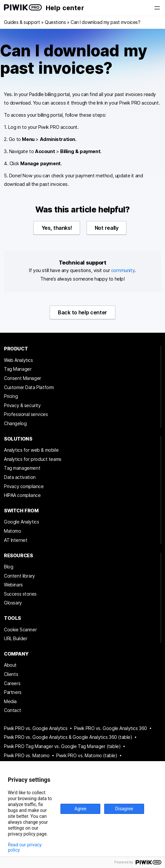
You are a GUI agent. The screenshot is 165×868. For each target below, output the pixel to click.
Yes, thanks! (57, 228)
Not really (107, 228)
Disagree (124, 809)
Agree (80, 809)
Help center (65, 8)
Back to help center (82, 312)
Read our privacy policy (25, 847)
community (123, 270)
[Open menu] (157, 8)
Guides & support (22, 22)
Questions (55, 22)
